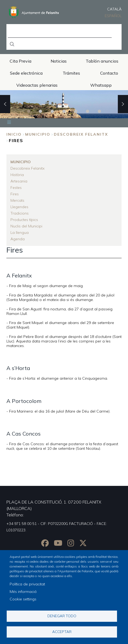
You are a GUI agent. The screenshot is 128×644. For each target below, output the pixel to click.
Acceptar (62, 632)
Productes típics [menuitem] (24, 220)
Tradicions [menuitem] (20, 213)
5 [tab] (76, 111)
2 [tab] (40, 111)
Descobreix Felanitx (81, 134)
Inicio (14, 134)
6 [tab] (88, 111)
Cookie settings (23, 599)
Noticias (59, 61)
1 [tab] (29, 111)
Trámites (71, 73)
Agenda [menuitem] (18, 239)
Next (123, 104)
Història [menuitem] (17, 175)
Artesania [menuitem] (19, 181)
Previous (5, 104)
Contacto (109, 73)
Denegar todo (62, 616)
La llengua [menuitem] (20, 233)
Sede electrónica (26, 73)
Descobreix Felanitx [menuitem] (27, 168)
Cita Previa (20, 61)
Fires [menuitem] (15, 194)
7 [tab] (99, 111)
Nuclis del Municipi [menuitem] (26, 226)
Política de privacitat (27, 584)
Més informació (23, 592)
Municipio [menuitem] (21, 162)
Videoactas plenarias (37, 85)
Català (114, 9)
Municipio (38, 134)
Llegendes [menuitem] (19, 207)
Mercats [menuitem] (17, 200)
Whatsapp (101, 85)
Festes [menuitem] (16, 188)
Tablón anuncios (102, 61)
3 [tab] (52, 111)
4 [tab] (64, 111)
